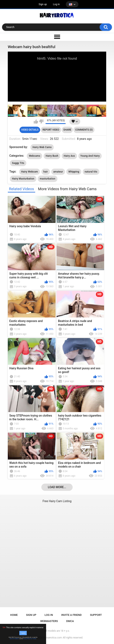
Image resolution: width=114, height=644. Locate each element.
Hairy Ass (69, 156)
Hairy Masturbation (23, 179)
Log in (56, 4)
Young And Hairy (90, 156)
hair (46, 172)
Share (67, 130)
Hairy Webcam (30, 172)
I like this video (36, 122)
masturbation (47, 179)
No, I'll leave (33, 639)
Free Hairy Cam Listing (57, 501)
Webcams (34, 156)
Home (14, 615)
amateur (58, 172)
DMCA (70, 621)
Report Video (51, 130)
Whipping (74, 172)
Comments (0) (84, 130)
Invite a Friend (72, 615)
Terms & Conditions (14, 639)
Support (96, 615)
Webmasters (49, 621)
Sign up (43, 4)
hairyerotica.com (53, 638)
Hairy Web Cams (42, 147)
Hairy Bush (52, 156)
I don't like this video (41, 122)
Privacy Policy (27, 639)
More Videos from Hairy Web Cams (67, 189)
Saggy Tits (18, 163)
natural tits (91, 172)
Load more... (57, 487)
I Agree (23, 633)
